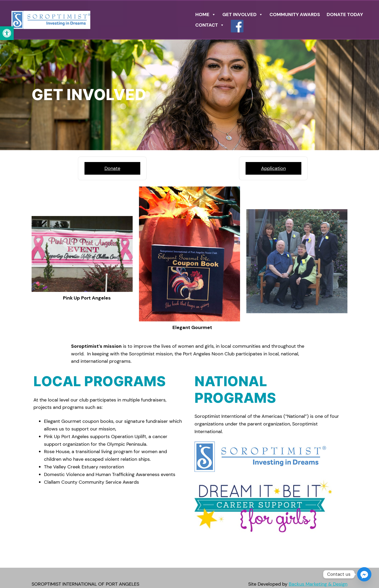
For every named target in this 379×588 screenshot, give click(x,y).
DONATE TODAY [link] (345, 14)
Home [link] (206, 14)
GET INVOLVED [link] (243, 14)
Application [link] (273, 168)
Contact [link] (210, 25)
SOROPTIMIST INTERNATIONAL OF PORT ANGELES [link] (85, 584)
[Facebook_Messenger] (364, 574)
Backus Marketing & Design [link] (318, 584)
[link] (7, 33)
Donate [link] (112, 168)
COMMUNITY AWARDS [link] (295, 14)
